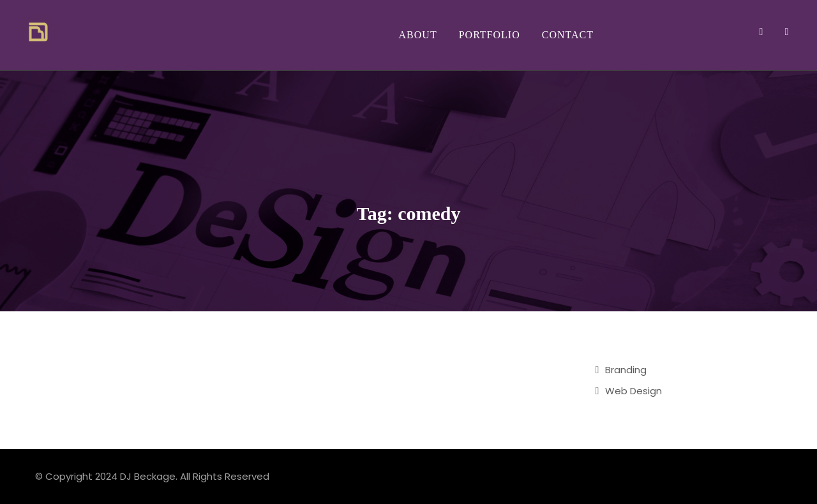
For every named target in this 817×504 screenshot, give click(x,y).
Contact (568, 35)
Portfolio (490, 35)
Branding (626, 370)
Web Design (633, 391)
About (418, 35)
